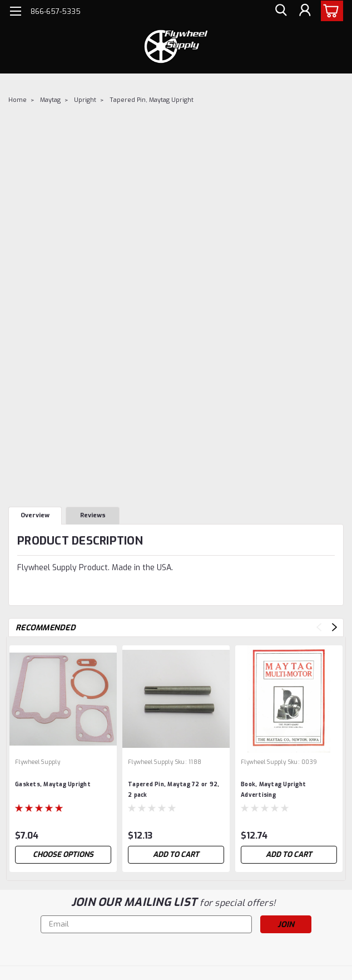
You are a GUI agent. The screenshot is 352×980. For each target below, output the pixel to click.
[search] (280, 11)
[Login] (305, 11)
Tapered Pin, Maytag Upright (152, 100)
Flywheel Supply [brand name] (38, 762)
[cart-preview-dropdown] (329, 11)
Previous (319, 627)
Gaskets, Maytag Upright (53, 784)
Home (18, 100)
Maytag (50, 100)
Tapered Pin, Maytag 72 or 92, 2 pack (173, 790)
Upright (85, 100)
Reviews (93, 515)
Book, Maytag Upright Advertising (273, 790)
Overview (35, 515)
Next (334, 627)
